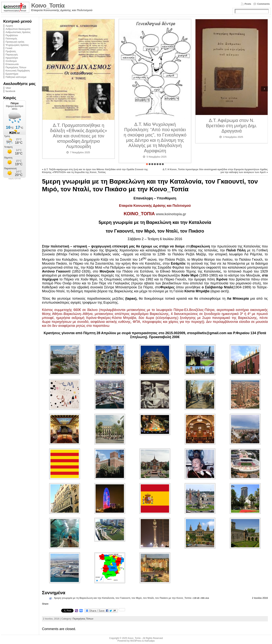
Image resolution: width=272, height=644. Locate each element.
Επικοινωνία (12, 64)
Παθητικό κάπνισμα (16, 77)
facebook (10, 91)
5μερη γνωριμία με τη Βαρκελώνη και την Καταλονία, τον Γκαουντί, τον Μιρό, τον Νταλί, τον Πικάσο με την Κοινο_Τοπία (123, 598)
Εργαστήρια (12, 74)
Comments (263, 4)
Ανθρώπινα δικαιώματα (18, 29)
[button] (147, 164)
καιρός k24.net (15, 179)
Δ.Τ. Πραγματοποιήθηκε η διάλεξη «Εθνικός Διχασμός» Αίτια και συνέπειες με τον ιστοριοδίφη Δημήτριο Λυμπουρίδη (79, 136)
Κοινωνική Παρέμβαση (18, 71)
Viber (8, 88)
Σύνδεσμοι (11, 61)
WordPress (136, 641)
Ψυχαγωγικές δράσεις (17, 45)
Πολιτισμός (11, 39)
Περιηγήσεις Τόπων (16, 67)
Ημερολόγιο (12, 58)
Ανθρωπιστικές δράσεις (18, 32)
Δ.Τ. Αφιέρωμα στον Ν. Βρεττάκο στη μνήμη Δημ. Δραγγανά (232, 126)
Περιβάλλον (12, 35)
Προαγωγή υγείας (15, 42)
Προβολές (11, 51)
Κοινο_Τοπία (48, 6)
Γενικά (9, 48)
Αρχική (9, 26)
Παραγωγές (12, 55)
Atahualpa (149, 641)
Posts (248, 4)
